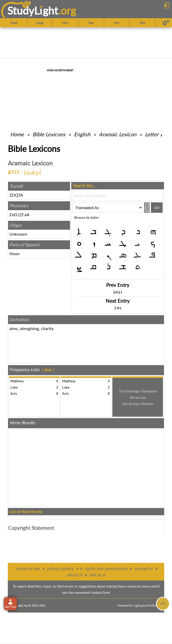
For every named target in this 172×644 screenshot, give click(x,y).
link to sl (97, 575)
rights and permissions (106, 568)
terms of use (28, 568)
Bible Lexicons (49, 134)
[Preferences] (166, 23)
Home (17, 134)
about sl (74, 575)
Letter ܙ (153, 134)
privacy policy (60, 568)
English (82, 134)
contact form (101, 593)
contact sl (143, 568)
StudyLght (33, 11)
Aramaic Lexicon (118, 134)
